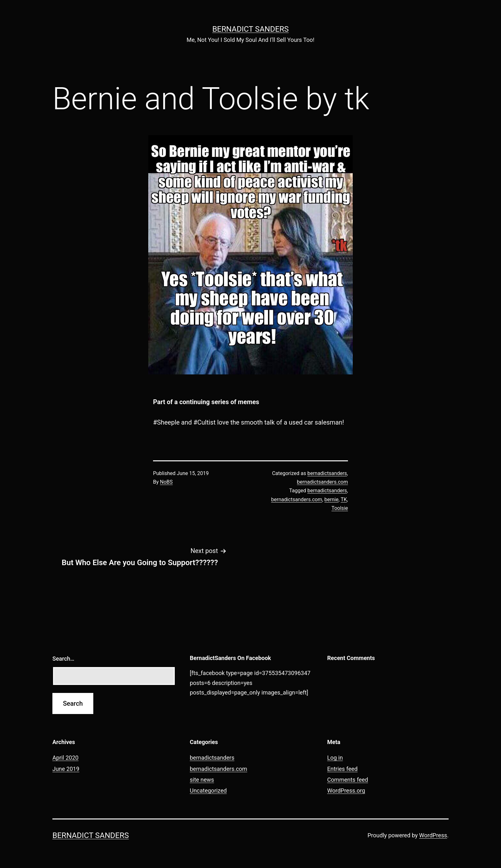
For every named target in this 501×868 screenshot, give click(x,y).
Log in (335, 758)
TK (344, 499)
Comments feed (348, 780)
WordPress (433, 835)
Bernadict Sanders (250, 29)
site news (202, 780)
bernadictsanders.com (322, 482)
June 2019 (66, 769)
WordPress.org (346, 791)
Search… (63, 659)
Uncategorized (208, 791)
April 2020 (66, 758)
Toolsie (340, 508)
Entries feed (342, 769)
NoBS (166, 482)
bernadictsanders (327, 473)
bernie (331, 499)
